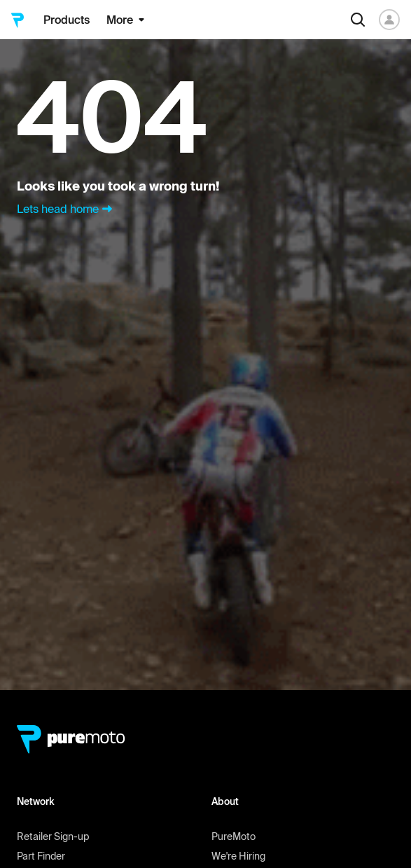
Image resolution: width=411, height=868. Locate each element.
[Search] (358, 20)
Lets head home (66, 209)
